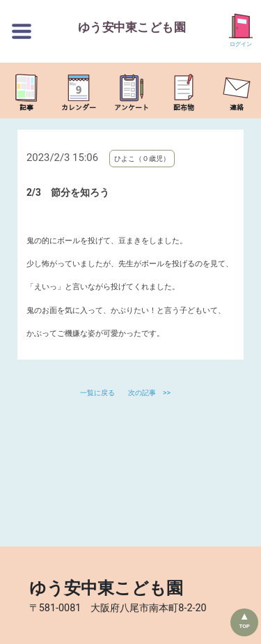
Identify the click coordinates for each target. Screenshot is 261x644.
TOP (244, 626)
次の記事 (142, 393)
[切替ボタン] (22, 31)
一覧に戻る (98, 393)
